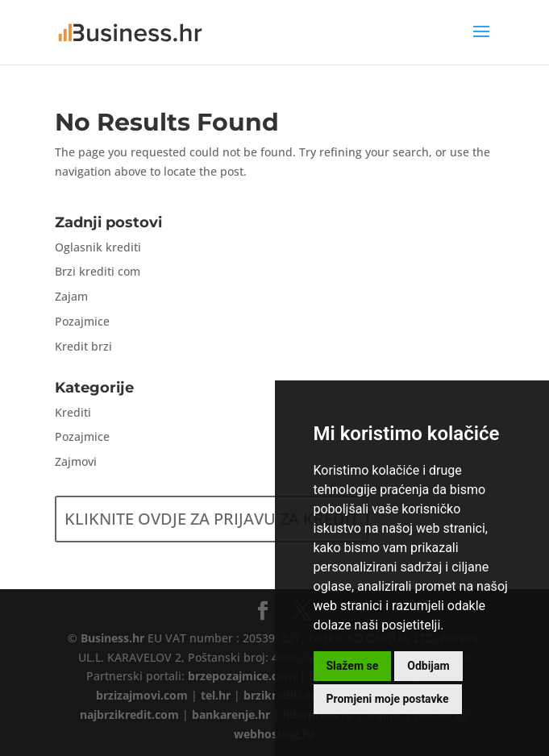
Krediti (73, 412)
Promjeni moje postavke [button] (388, 699)
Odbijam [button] (428, 666)
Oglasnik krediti (98, 247)
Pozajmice (82, 321)
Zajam (71, 296)
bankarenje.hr (231, 714)
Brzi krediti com (98, 271)
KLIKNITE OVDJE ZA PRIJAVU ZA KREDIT (212, 519)
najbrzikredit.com (129, 714)
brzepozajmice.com (242, 676)
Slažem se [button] (353, 666)
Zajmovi (76, 461)
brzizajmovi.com (142, 695)
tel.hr (216, 695)
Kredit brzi (83, 346)
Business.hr (112, 638)
